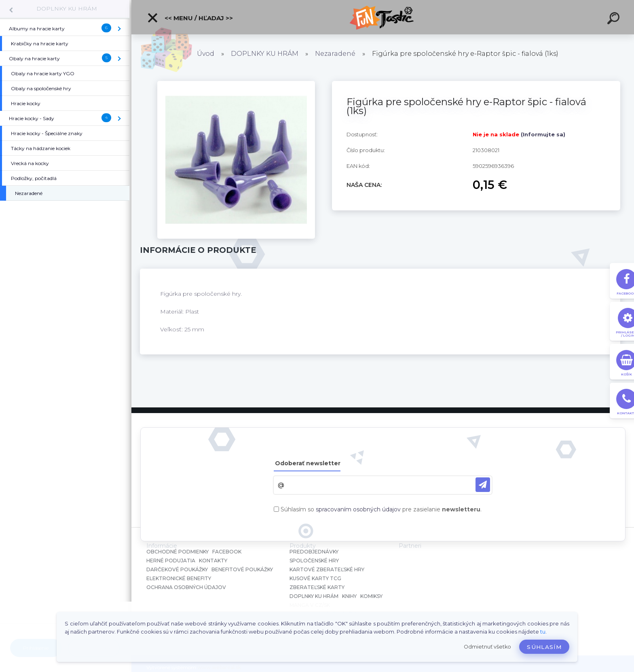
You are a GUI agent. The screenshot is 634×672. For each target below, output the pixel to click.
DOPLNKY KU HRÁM (67, 8)
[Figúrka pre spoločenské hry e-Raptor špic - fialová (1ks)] (236, 84)
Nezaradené (335, 54)
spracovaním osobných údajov (358, 509)
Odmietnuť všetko (487, 647)
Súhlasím (544, 647)
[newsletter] (483, 485)
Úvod (206, 54)
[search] (615, 19)
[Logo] (383, 17)
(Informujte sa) (543, 134)
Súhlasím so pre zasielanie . (381, 509)
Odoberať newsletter (308, 463)
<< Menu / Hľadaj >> (190, 18)
